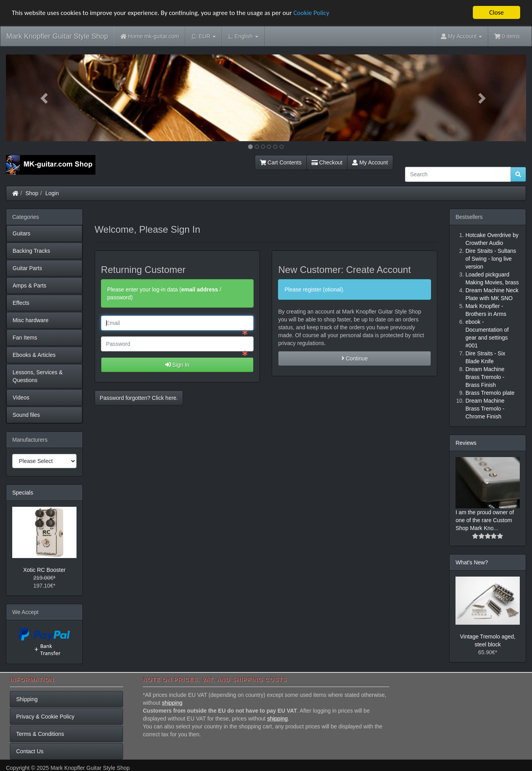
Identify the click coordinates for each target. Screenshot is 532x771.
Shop (32, 193)
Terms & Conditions (40, 734)
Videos (21, 398)
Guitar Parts (27, 268)
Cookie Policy (311, 13)
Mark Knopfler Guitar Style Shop (57, 36)
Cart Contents (281, 162)
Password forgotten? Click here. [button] (139, 398)
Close (496, 12)
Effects (21, 303)
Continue (355, 358)
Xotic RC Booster (44, 570)
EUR (204, 36)
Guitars (21, 233)
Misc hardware (31, 320)
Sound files (26, 415)
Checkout (327, 162)
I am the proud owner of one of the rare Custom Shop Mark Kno (485, 520)
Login (52, 193)
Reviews (466, 443)
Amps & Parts (30, 286)
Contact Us (30, 751)
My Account (370, 162)
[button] (45, 98)
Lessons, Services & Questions (38, 376)
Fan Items (25, 338)
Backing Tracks (31, 251)
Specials (23, 493)
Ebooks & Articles (34, 355)
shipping (172, 703)
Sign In (177, 365)
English (243, 36)
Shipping (27, 699)
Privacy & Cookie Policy (45, 717)
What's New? (472, 562)
